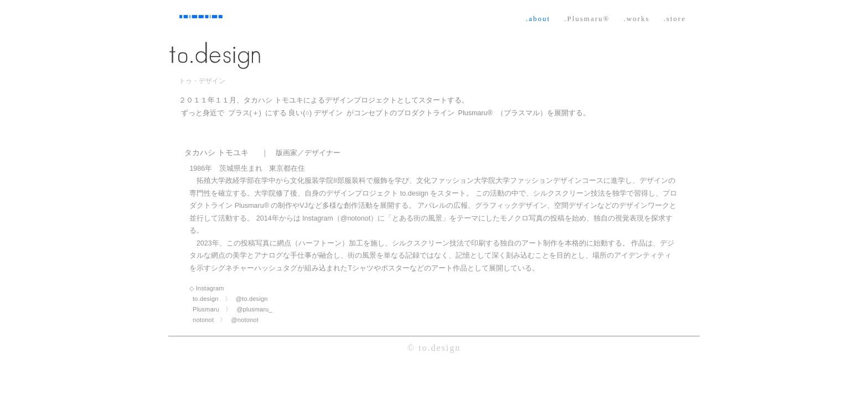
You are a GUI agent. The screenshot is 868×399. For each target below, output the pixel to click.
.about (538, 19)
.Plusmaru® (587, 19)
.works (636, 19)
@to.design (252, 299)
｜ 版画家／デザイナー (301, 153)
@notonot (244, 320)
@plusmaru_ (254, 309)
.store (675, 19)
